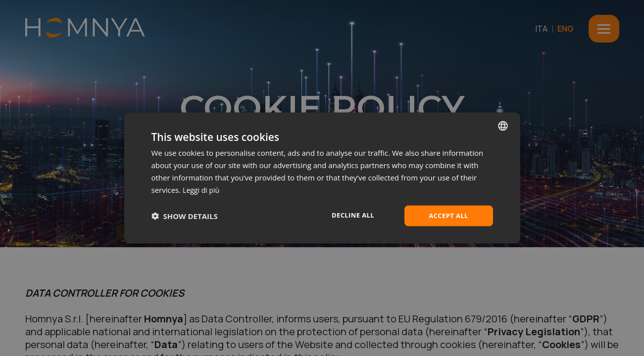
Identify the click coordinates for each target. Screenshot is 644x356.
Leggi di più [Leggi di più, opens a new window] (202, 189)
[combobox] (503, 125)
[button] (185, 216)
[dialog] (322, 178)
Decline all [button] (353, 215)
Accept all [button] (448, 215)
